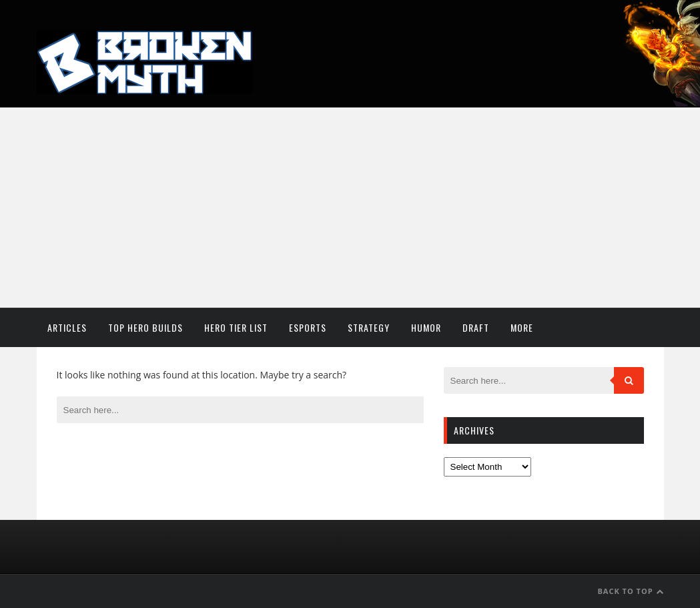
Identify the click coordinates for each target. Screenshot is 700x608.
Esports (308, 327)
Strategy (369, 327)
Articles (67, 327)
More (522, 327)
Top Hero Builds (145, 327)
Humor (426, 327)
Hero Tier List (236, 327)
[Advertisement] (350, 208)
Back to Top (630, 591)
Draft (476, 327)
